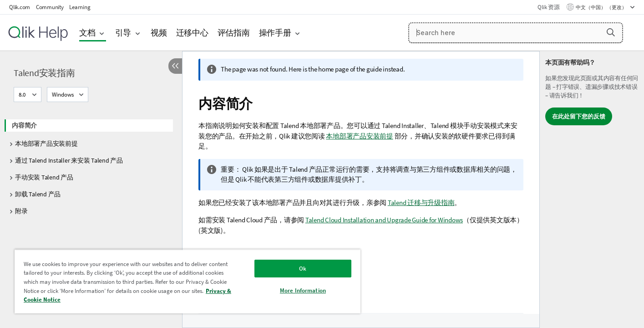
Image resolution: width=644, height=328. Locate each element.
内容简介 (24, 125)
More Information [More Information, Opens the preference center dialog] (303, 290)
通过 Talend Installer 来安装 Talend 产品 (69, 160)
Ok (303, 269)
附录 (21, 211)
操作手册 (275, 33)
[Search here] (516, 33)
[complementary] (592, 190)
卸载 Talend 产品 (38, 194)
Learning (80, 7)
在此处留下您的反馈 (579, 116)
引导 (123, 33)
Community (50, 7)
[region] (188, 281)
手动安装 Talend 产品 (44, 177)
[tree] (91, 165)
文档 (87, 33)
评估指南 (234, 33)
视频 (159, 33)
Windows (63, 95)
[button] (611, 32)
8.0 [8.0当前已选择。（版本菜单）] (23, 95)
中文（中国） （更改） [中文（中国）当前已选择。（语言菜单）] (602, 7)
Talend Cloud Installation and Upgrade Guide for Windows (384, 220)
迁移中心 (192, 33)
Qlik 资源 (548, 7)
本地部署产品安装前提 (46, 143)
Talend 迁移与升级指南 (421, 202)
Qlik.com (20, 7)
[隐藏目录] (175, 66)
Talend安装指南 (44, 73)
